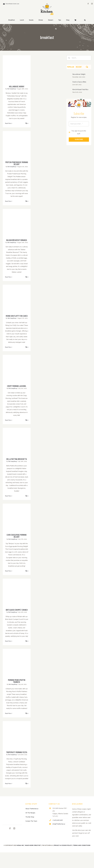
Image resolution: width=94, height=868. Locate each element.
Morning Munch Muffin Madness (17, 681)
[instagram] (92, 4)
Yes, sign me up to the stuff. (79, 132)
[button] (85, 20)
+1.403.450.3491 (58, 820)
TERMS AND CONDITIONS (82, 845)
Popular (71, 67)
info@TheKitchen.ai (59, 824)
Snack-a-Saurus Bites (79, 82)
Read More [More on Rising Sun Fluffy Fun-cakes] (8, 347)
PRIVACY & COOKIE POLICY (63, 845)
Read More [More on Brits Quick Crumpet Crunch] (8, 641)
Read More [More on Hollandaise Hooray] (8, 123)
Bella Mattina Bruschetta (17, 459)
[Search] (69, 58)
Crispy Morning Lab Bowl (17, 386)
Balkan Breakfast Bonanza (17, 240)
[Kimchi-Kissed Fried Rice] (69, 90)
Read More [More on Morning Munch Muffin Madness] (8, 713)
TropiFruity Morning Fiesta (17, 752)
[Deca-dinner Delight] (69, 75)
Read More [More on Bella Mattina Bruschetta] (8, 496)
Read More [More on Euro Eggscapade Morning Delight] (8, 571)
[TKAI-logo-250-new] (47, 3)
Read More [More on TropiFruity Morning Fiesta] (8, 784)
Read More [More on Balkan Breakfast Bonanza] (8, 277)
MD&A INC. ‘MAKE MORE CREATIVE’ (29, 845)
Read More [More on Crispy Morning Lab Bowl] (8, 420)
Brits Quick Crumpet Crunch (17, 610)
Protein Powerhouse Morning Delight (17, 163)
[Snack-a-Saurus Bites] (69, 82)
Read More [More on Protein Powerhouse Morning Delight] (8, 201)
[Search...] (79, 58)
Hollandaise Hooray (17, 86)
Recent (79, 67)
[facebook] (88, 4)
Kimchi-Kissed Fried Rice (80, 90)
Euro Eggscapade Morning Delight (17, 536)
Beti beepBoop (12, 89)
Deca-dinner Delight (79, 74)
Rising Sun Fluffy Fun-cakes (17, 316)
